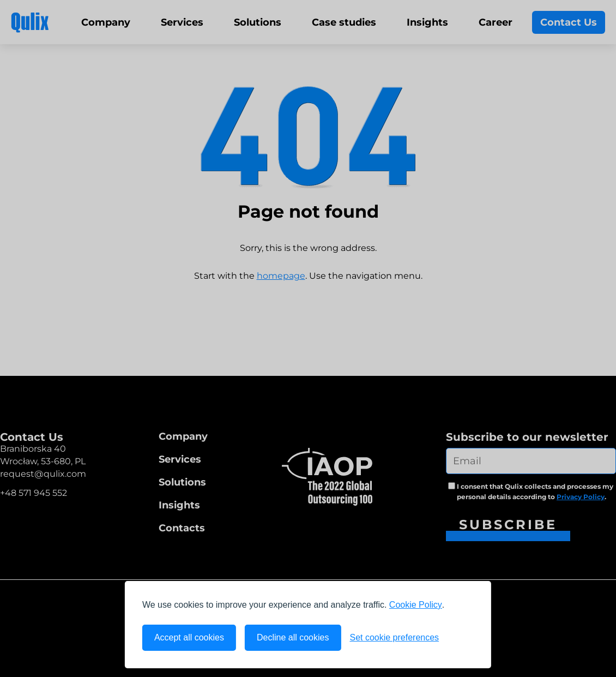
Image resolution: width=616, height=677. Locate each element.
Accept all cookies (189, 637)
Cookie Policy (416, 605)
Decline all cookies (293, 637)
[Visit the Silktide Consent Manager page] (461, 638)
